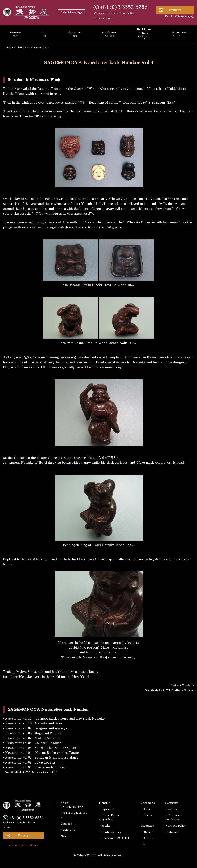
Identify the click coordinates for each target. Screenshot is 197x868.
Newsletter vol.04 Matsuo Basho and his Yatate (42, 753)
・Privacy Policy (176, 826)
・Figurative (107, 809)
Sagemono (75, 34)
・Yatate (147, 815)
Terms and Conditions (23, 845)
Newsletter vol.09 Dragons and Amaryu (36, 728)
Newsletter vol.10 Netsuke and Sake (34, 723)
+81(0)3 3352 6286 (124, 7)
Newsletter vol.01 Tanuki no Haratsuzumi (38, 768)
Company (171, 803)
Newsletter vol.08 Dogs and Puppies (33, 733)
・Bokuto (147, 832)
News (64, 836)
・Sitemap (172, 832)
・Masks (104, 826)
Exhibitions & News (144, 34)
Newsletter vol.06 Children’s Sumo (33, 743)
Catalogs (66, 824)
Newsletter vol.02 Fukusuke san (30, 763)
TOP (6, 48)
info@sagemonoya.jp (184, 17)
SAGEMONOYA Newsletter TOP (31, 772)
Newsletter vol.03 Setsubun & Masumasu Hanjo (42, 758)
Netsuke (104, 803)
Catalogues (109, 34)
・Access (171, 809)
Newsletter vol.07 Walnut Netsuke (32, 738)
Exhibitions (68, 830)
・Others (147, 838)
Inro (45, 34)
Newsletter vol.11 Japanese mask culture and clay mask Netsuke (55, 719)
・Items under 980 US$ (114, 838)
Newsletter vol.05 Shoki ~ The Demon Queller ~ (42, 748)
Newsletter (18, 48)
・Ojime (146, 809)
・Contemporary (110, 832)
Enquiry (175, 10)
